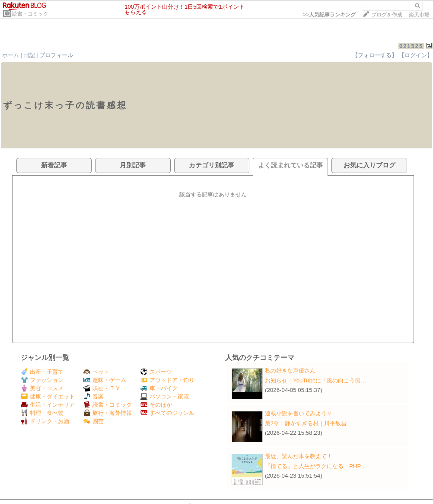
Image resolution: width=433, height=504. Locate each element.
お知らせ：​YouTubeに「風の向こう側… (316, 380)
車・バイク (159, 388)
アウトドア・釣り (167, 380)
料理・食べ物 (42, 413)
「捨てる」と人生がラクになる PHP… (316, 466)
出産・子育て (42, 372)
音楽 (94, 396)
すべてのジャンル (167, 413)
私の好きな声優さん (290, 371)
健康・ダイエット (48, 396)
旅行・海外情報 (108, 413)
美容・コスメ (42, 388)
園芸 (94, 421)
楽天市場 (419, 15)
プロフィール (56, 55)
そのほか (156, 405)
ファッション (42, 380)
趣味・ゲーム (105, 380)
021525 (411, 46)
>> (329, 15)
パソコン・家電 (165, 396)
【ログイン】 (416, 55)
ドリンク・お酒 (45, 421)
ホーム (11, 55)
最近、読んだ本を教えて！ (299, 456)
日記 (29, 55)
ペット (96, 372)
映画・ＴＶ (102, 388)
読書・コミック (30, 14)
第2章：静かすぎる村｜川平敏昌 (306, 423)
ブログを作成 (387, 15)
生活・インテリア (48, 405)
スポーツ (156, 372)
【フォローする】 (375, 55)
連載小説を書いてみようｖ (299, 413)
